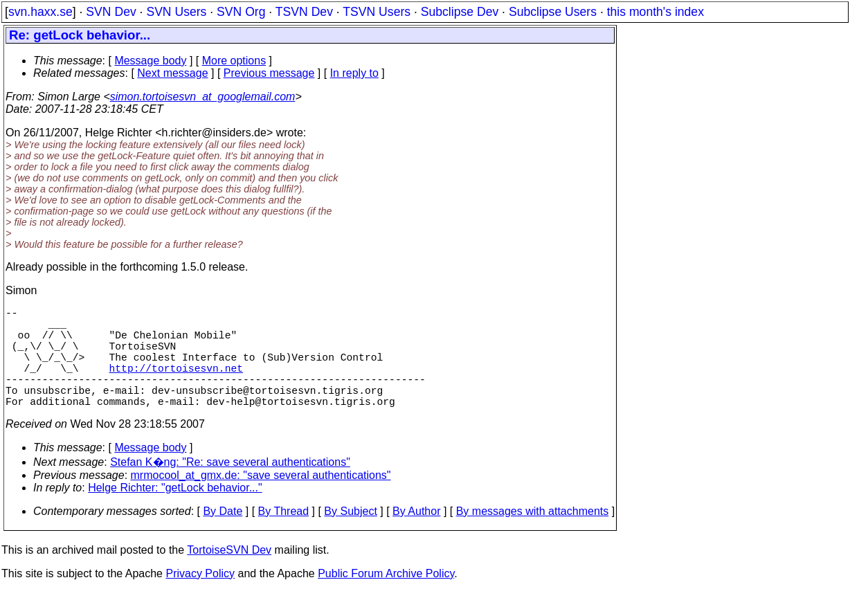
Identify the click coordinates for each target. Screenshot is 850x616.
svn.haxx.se (40, 12)
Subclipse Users (553, 12)
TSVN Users (377, 12)
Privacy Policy (200, 598)
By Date (223, 536)
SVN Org (241, 12)
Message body (150, 61)
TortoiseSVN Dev (229, 575)
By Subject (350, 536)
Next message (172, 73)
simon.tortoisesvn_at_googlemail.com (203, 97)
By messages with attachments (533, 536)
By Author (416, 536)
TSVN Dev (304, 12)
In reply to (354, 73)
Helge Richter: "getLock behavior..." (175, 513)
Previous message (269, 73)
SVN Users (176, 12)
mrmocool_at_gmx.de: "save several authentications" (261, 500)
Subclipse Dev (460, 12)
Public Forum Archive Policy (386, 598)
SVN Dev (111, 12)
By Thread (284, 536)
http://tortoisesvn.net (176, 384)
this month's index (655, 12)
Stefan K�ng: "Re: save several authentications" (230, 487)
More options (234, 61)
